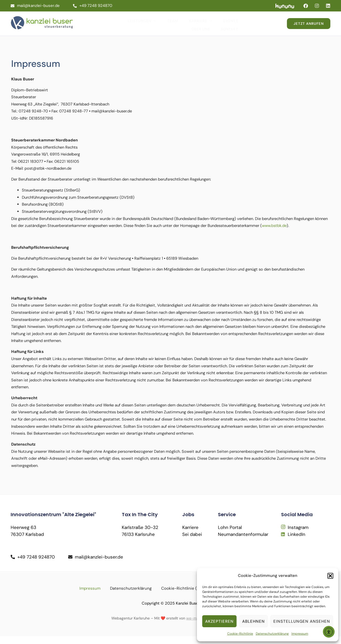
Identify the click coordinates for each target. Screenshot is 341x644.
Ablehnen (253, 621)
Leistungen (123, 21)
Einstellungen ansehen (302, 621)
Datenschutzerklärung (272, 634)
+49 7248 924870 (93, 6)
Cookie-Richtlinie (240, 634)
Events (208, 21)
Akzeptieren (219, 621)
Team (153, 21)
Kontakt (263, 21)
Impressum (300, 634)
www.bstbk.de (26, 230)
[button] (330, 576)
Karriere (180, 21)
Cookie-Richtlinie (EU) (182, 596)
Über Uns (235, 21)
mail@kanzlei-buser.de (35, 6)
